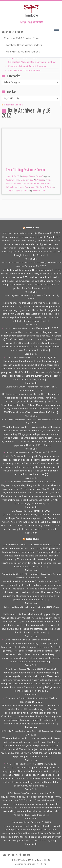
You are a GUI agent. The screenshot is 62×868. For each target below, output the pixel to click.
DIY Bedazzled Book (21, 511)
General (39, 176)
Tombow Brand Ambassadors (24, 45)
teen (33, 187)
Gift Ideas (40, 180)
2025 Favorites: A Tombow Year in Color (20, 233)
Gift (22, 180)
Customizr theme (39, 864)
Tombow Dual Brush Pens (18, 191)
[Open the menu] (57, 31)
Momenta (18, 183)
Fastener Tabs (13, 180)
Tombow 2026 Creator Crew (21, 38)
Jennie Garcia (39, 191)
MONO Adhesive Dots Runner (38, 183)
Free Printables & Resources (23, 51)
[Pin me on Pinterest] (23, 32)
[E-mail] (4, 32)
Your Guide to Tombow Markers (25, 70)
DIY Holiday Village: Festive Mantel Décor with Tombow (26, 420)
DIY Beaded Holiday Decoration (20, 452)
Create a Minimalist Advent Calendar (27, 66)
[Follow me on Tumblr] (16, 32)
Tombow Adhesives (45, 187)
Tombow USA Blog (33, 228)
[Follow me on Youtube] (19, 32)
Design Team (28, 176)
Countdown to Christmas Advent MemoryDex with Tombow (31, 387)
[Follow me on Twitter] (7, 32)
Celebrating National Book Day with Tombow (32, 62)
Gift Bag (30, 180)
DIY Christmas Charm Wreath (20, 482)
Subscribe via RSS (14, 105)
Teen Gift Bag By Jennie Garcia (25, 170)
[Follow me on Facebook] (10, 32)
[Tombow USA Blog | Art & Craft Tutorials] (31, 11)
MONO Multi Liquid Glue (18, 187)
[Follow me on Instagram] (14, 32)
